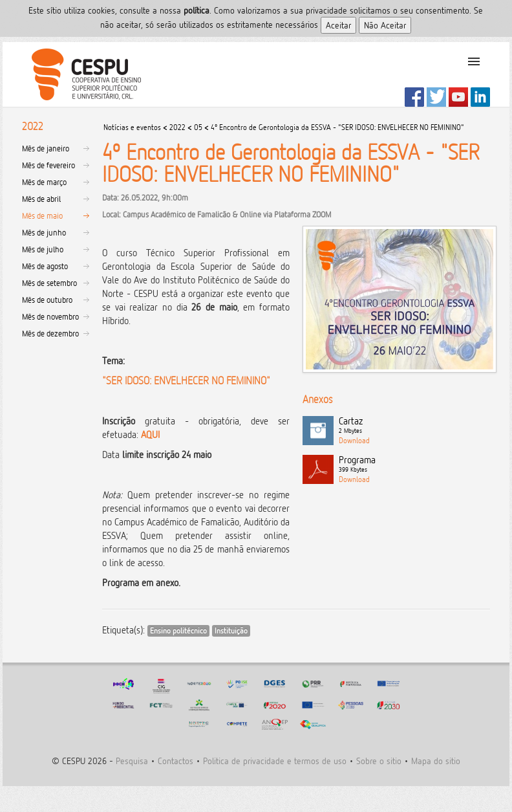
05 (198, 127)
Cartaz (414, 426)
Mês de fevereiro (48, 165)
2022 (177, 127)
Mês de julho (43, 249)
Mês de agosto (45, 266)
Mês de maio (42, 215)
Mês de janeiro (46, 148)
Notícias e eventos (132, 127)
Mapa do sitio (436, 761)
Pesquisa (132, 761)
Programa (414, 465)
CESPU (81, 74)
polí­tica (197, 10)
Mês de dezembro (50, 333)
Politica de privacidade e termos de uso (275, 761)
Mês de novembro (50, 316)
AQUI (150, 434)
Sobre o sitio (379, 761)
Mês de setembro (49, 283)
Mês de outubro (47, 300)
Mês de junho (44, 232)
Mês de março (44, 182)
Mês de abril (41, 199)
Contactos (176, 761)
